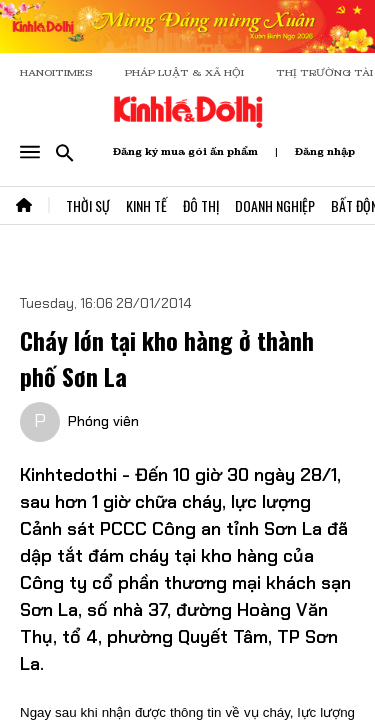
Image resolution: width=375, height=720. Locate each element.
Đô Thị (201, 205)
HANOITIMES (56, 72)
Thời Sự (88, 205)
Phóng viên (103, 421)
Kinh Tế (146, 205)
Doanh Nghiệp (275, 205)
